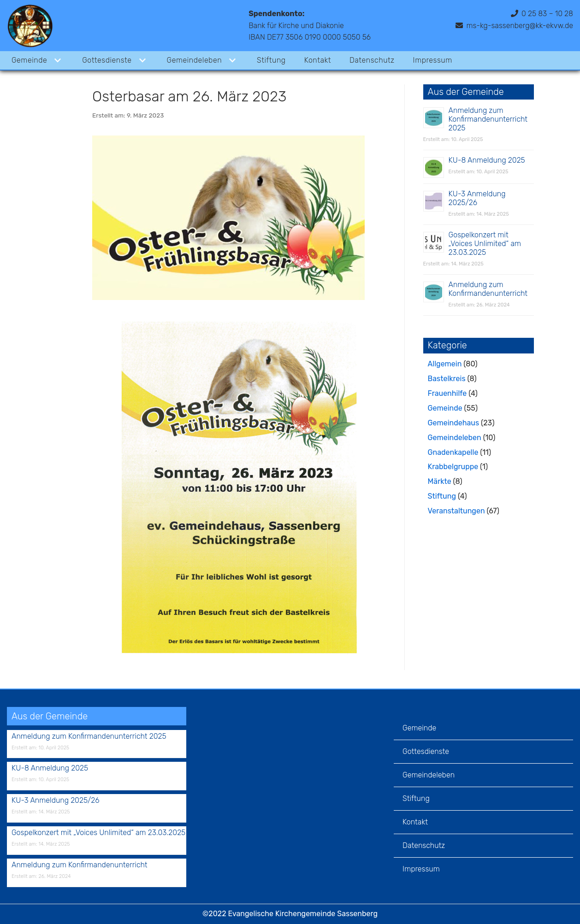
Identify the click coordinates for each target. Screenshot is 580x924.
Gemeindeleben (455, 438)
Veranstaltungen (456, 511)
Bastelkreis (447, 379)
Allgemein (445, 364)
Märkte (440, 481)
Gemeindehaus (453, 423)
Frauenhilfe (447, 393)
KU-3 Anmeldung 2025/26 (477, 198)
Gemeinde (445, 408)
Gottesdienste (426, 751)
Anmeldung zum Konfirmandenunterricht (488, 289)
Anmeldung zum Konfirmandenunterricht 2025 (488, 119)
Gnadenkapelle (453, 452)
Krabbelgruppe (453, 467)
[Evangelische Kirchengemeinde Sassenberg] (30, 26)
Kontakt (318, 60)
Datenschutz (372, 60)
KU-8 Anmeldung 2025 (487, 160)
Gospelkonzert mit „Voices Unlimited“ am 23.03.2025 (485, 244)
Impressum (433, 60)
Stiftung (271, 60)
